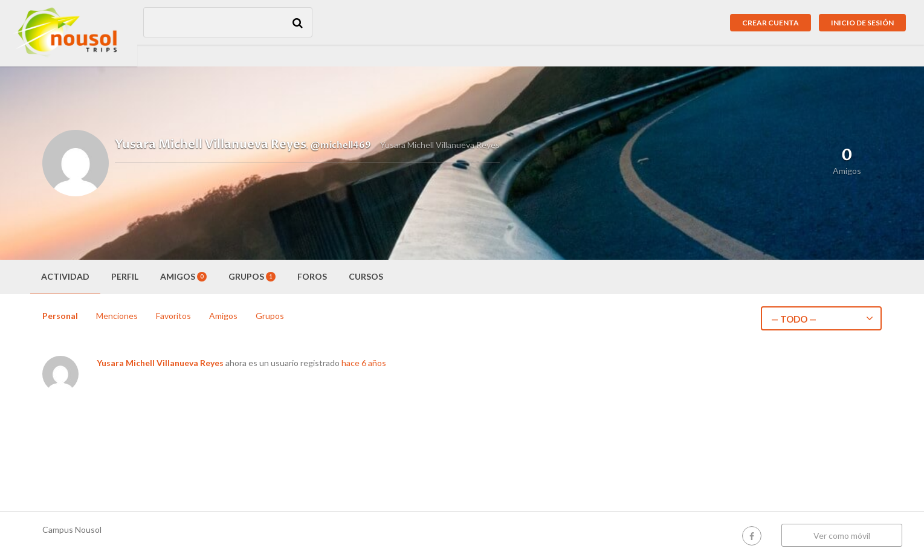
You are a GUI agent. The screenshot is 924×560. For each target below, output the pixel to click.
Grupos (252, 276)
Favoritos (173, 316)
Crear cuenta (771, 23)
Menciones (117, 316)
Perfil (125, 276)
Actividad (65, 276)
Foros (312, 276)
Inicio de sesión (862, 23)
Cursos (366, 276)
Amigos (183, 276)
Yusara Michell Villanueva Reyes (160, 363)
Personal (60, 316)
